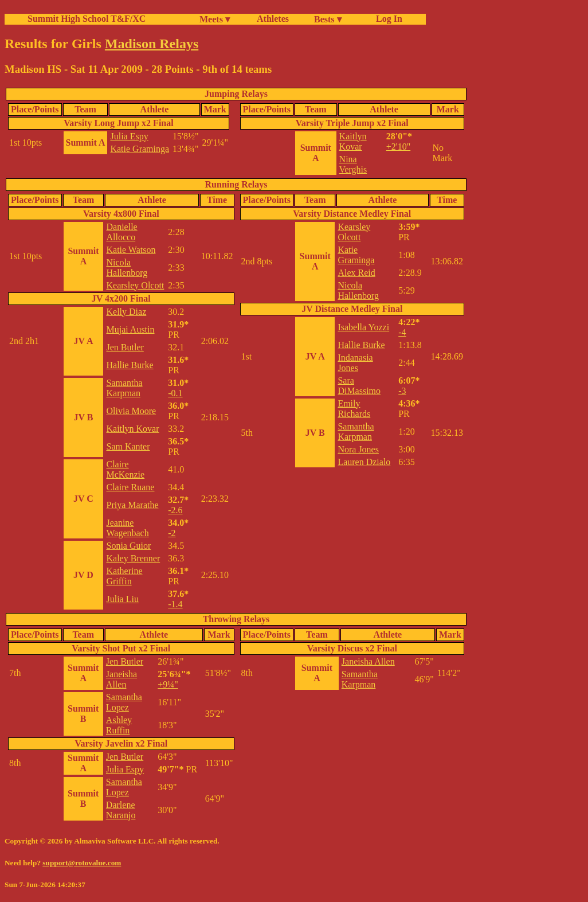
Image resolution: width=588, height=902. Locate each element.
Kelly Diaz (126, 312)
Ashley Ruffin (119, 725)
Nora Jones (358, 449)
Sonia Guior (128, 546)
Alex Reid (356, 273)
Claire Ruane (130, 487)
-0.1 (175, 393)
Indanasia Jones (355, 363)
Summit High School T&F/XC (87, 19)
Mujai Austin (130, 329)
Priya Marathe (132, 505)
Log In (387, 19)
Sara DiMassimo (359, 386)
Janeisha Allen (121, 679)
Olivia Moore (131, 411)
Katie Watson (131, 250)
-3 (402, 391)
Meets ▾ (215, 19)
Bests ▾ (328, 19)
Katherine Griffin (124, 576)
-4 (402, 332)
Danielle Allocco (121, 232)
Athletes (273, 19)
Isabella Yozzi (363, 327)
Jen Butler (125, 347)
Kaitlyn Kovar (353, 141)
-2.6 (175, 510)
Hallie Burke (130, 365)
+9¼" (168, 684)
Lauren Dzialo (364, 462)
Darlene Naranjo (121, 810)
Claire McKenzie (125, 469)
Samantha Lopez (124, 702)
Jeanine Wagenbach (127, 528)
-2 (172, 533)
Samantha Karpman (124, 388)
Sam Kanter (128, 446)
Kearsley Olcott (135, 285)
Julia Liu (122, 599)
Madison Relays (152, 44)
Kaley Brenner (133, 558)
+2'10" (398, 147)
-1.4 (175, 604)
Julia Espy (129, 136)
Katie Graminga (140, 149)
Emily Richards (354, 409)
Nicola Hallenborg (127, 268)
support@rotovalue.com (82, 863)
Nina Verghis (353, 164)
